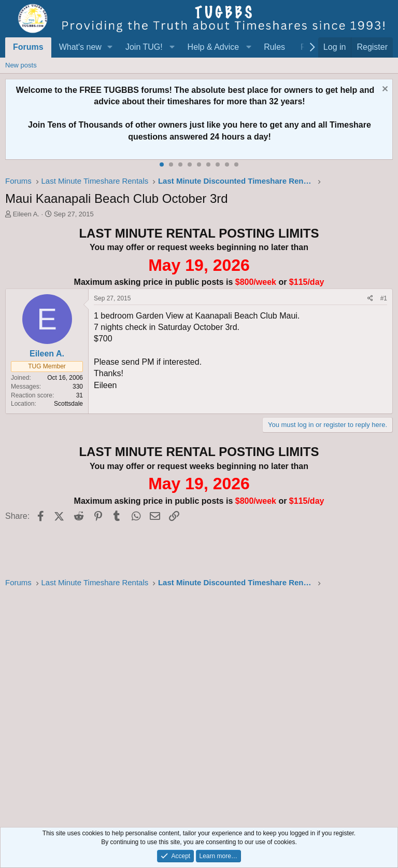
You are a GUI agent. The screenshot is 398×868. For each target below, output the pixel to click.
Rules (274, 47)
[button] (110, 47)
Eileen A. (26, 214)
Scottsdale (68, 404)
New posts (21, 65)
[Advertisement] (199, 705)
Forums (28, 47)
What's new (80, 47)
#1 (384, 298)
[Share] (370, 299)
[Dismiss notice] (384, 90)
